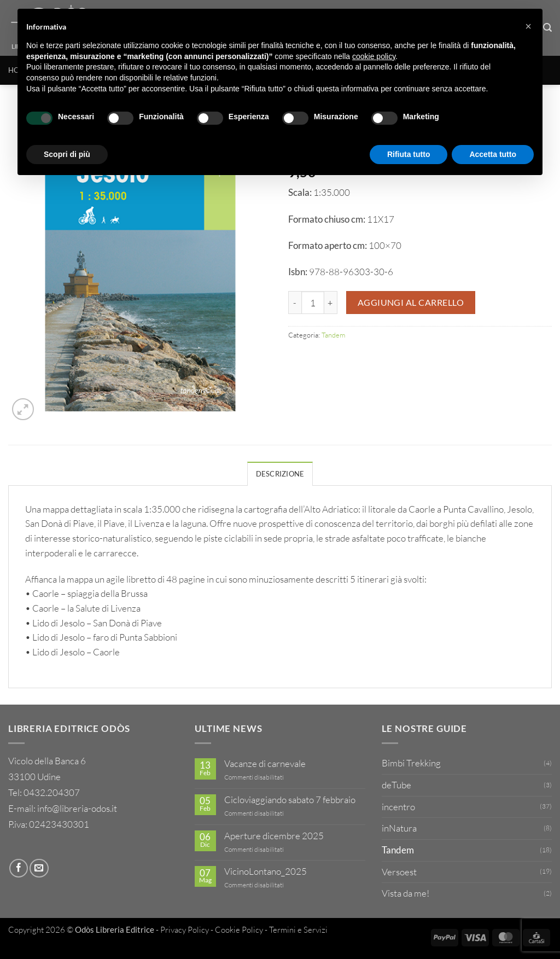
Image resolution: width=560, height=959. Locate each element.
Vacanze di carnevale (265, 764)
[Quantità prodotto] (313, 303)
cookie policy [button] (374, 56)
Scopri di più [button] (67, 154)
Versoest (399, 872)
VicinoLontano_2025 (266, 871)
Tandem (333, 335)
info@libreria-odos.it (77, 808)
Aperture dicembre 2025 (274, 836)
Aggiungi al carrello (411, 302)
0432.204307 (52, 792)
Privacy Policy (185, 930)
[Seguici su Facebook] (19, 868)
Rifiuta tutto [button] (409, 154)
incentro (398, 807)
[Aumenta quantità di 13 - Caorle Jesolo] (331, 303)
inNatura (399, 828)
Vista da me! (406, 893)
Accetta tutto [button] (493, 154)
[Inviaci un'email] (39, 868)
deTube (396, 785)
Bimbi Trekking (411, 763)
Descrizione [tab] (280, 474)
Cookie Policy (239, 930)
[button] (23, 409)
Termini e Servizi (298, 930)
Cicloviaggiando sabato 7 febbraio (290, 800)
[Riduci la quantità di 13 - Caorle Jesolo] (295, 303)
